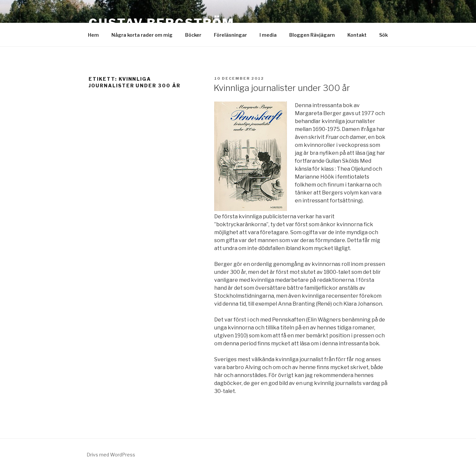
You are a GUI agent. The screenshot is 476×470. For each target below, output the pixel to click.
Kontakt (357, 35)
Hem (93, 35)
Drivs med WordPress (111, 455)
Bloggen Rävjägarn (312, 35)
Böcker (193, 35)
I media (268, 35)
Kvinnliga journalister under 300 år (282, 88)
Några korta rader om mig (142, 35)
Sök (383, 35)
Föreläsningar (230, 35)
